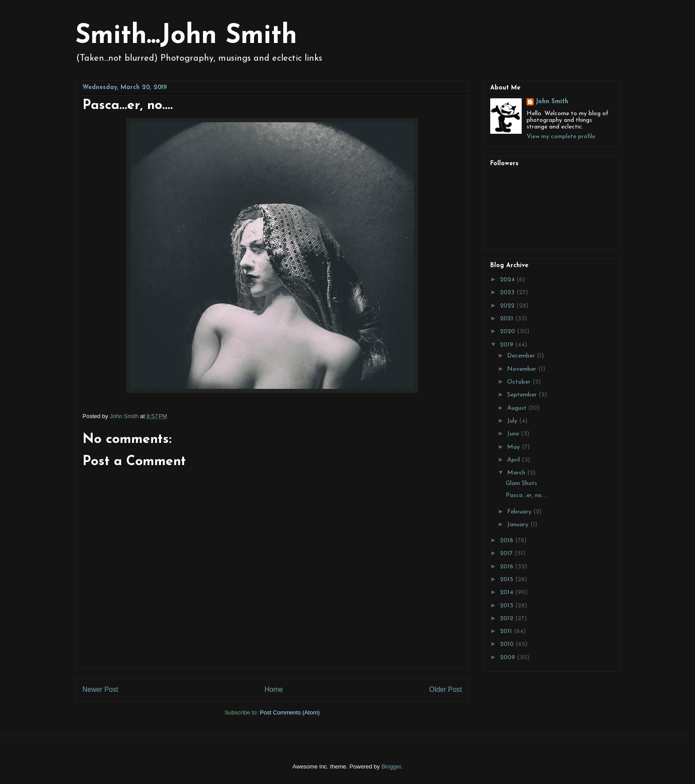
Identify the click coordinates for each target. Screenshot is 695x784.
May (514, 447)
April (514, 460)
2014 (508, 592)
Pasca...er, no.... (526, 495)
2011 (507, 631)
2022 (508, 306)
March (517, 473)
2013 (508, 606)
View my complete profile (561, 137)
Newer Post (100, 689)
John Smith (552, 102)
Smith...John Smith (186, 36)
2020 (508, 332)
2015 (508, 580)
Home (274, 689)
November (523, 369)
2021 (508, 319)
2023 (508, 293)
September (523, 395)
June (514, 434)
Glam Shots (521, 483)
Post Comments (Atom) (290, 712)
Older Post (445, 689)
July (513, 421)
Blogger (391, 767)
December (522, 356)
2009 (508, 658)
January (519, 525)
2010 (508, 644)
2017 (507, 553)
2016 (508, 567)
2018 (508, 541)
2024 (508, 280)
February (520, 512)
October (520, 382)
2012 (508, 619)
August (518, 408)
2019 (508, 345)
